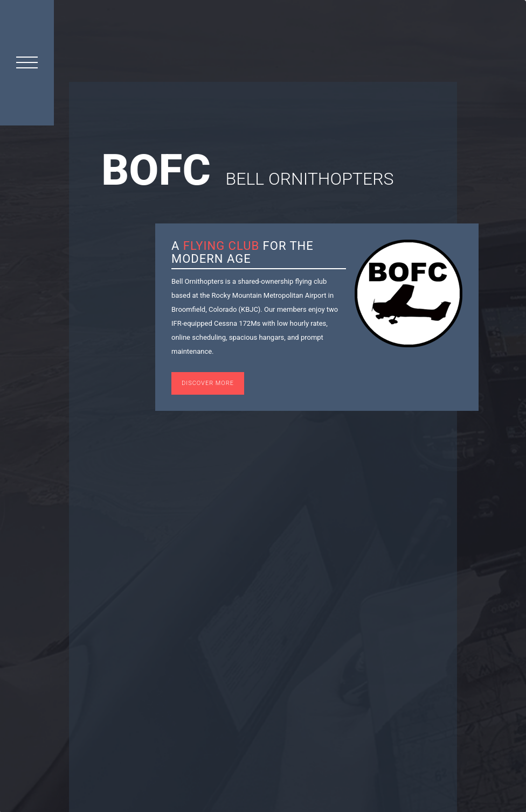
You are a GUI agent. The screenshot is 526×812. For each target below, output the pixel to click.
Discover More (208, 383)
